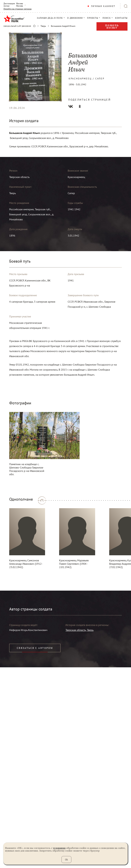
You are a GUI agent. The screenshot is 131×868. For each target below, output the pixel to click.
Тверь (43, 26)
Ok (66, 860)
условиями (59, 848)
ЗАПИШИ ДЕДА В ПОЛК (50, 18)
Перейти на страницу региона (18, 9)
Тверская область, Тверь (79, 630)
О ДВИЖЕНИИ (75, 18)
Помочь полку (112, 26)
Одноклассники (80, 106)
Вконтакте (71, 106)
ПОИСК (107, 18)
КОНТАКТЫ (121, 18)
